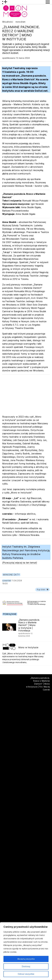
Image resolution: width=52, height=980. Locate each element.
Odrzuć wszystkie (26, 974)
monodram (20, 22)
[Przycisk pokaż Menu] (48, 2)
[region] (26, 951)
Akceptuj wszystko (26, 959)
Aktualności (8, 22)
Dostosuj (26, 966)
